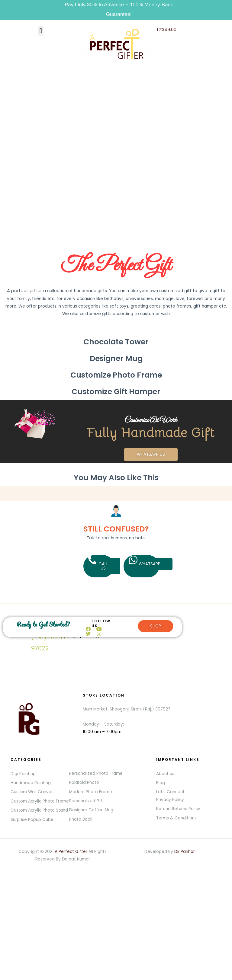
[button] (41, 31)
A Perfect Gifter (71, 852)
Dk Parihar (185, 852)
